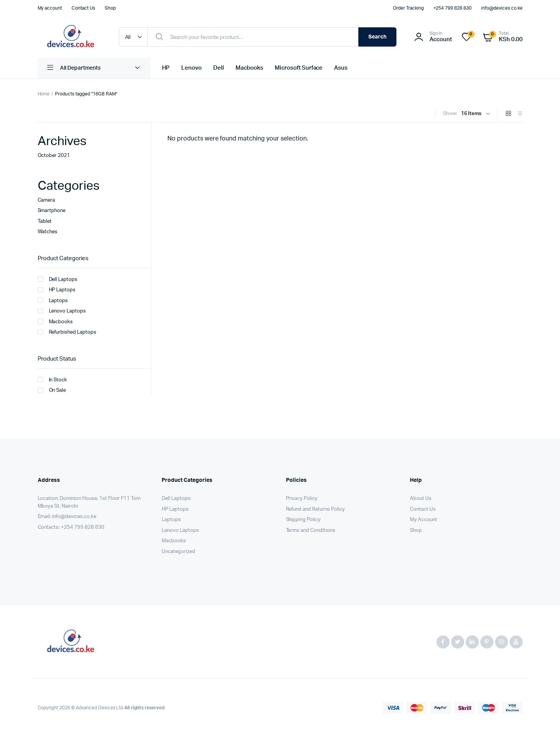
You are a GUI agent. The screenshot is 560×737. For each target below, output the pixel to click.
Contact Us (83, 8)
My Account (424, 520)
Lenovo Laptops (62, 311)
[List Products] (520, 114)
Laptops (53, 300)
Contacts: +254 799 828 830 (71, 527)
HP (166, 68)
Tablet (45, 221)
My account (50, 8)
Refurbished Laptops (67, 332)
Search (377, 37)
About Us (421, 499)
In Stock (53, 379)
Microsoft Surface (299, 68)
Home (44, 94)
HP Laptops (57, 290)
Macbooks (249, 68)
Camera (47, 200)
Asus (341, 68)
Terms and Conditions (311, 531)
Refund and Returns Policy (315, 509)
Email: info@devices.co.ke (67, 517)
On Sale (52, 390)
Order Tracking (408, 8)
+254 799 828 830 (453, 8)
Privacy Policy (302, 499)
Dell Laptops (58, 279)
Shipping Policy (303, 520)
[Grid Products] (508, 114)
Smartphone (52, 211)
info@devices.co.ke (502, 8)
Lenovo (191, 68)
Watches (48, 232)
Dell (219, 68)
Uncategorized (178, 552)
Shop (110, 8)
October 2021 (54, 156)
